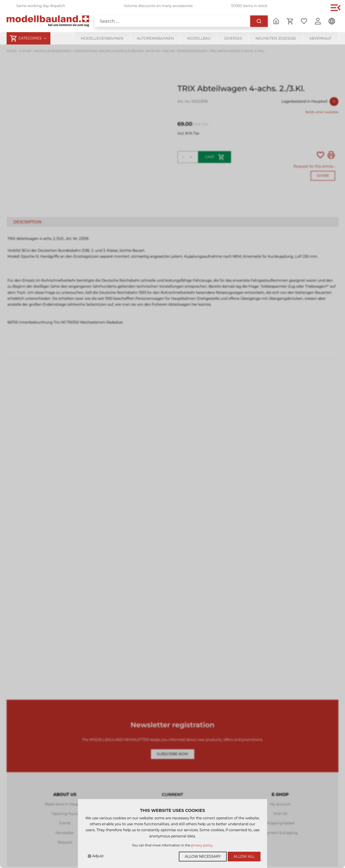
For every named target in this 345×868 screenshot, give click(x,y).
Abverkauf (320, 38)
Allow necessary (203, 856)
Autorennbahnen (155, 38)
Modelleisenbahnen (102, 38)
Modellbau (199, 38)
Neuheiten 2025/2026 (276, 38)
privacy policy (202, 845)
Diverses (233, 38)
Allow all (244, 856)
